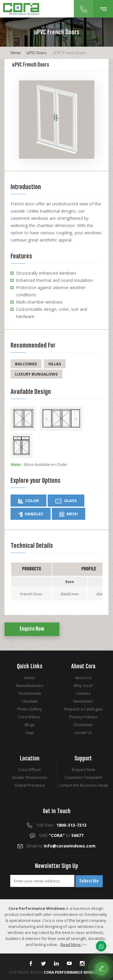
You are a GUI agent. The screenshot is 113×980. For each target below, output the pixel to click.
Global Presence (30, 785)
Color (28, 501)
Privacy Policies (83, 717)
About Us (83, 678)
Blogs (30, 725)
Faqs (30, 732)
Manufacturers (30, 685)
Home (16, 53)
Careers (83, 693)
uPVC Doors (37, 53)
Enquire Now (32, 629)
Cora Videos (30, 717)
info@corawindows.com (70, 846)
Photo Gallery (30, 709)
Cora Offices (30, 769)
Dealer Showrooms (30, 777)
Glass (66, 501)
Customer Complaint (83, 777)
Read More (71, 944)
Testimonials (30, 693)
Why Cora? (83, 685)
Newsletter (83, 701)
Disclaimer (83, 725)
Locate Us (83, 732)
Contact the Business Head (83, 785)
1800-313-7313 (71, 825)
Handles (31, 514)
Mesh (69, 514)
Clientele (30, 701)
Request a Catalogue (83, 709)
